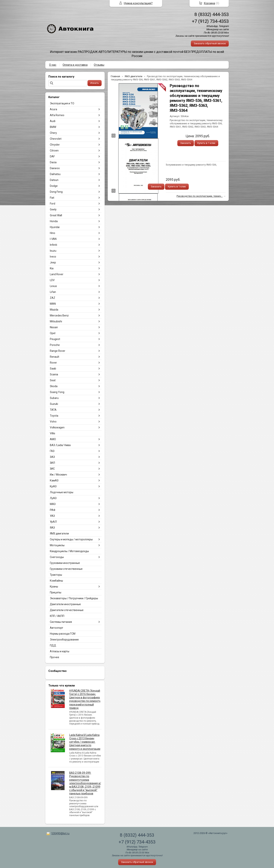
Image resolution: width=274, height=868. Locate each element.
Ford (53, 204)
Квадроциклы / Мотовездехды (69, 551)
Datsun (54, 180)
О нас (53, 65)
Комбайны (56, 581)
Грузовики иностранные (65, 563)
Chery (53, 133)
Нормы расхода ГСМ (63, 634)
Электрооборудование (64, 640)
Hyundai (55, 227)
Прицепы (56, 592)
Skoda (54, 386)
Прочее (55, 657)
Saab (53, 369)
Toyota (54, 416)
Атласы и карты (60, 651)
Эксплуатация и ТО (62, 103)
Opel (53, 333)
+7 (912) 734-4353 (210, 21)
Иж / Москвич (58, 475)
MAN (53, 304)
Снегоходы (57, 557)
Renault (55, 357)
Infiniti (53, 245)
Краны (54, 587)
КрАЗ (53, 486)
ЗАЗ (52, 457)
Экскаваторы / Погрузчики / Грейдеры (74, 598)
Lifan (53, 292)
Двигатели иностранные (65, 604)
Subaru (54, 398)
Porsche (55, 345)
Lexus (53, 286)
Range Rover (58, 351)
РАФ (53, 510)
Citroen (54, 151)
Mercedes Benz (59, 315)
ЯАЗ (52, 528)
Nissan (54, 327)
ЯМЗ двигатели (59, 533)
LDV (52, 280)
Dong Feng (56, 192)
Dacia (53, 162)
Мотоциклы (57, 545)
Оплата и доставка (75, 65)
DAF (52, 156)
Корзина (209, 3)
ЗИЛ (52, 463)
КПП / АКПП (57, 616)
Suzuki (54, 404)
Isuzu (53, 251)
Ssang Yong (57, 392)
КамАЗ (54, 480)
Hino (53, 233)
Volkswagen (57, 427)
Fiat (52, 198)
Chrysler (55, 145)
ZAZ (53, 298)
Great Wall (56, 215)
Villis (53, 433)
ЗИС (52, 469)
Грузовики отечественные (66, 569)
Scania (54, 374)
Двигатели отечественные (67, 610)
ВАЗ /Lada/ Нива (60, 445)
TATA (53, 410)
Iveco (53, 257)
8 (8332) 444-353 (212, 14)
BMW (53, 127)
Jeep (53, 262)
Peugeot (55, 339)
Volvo (53, 422)
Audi (53, 121)
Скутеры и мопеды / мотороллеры (71, 539)
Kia (52, 268)
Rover (53, 363)
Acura (53, 109)
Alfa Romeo (57, 115)
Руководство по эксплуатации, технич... (200, 196)
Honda (54, 221)
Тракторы (56, 575)
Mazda (54, 310)
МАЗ (53, 504)
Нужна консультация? (138, 3)
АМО (53, 439)
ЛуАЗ (53, 498)
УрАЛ (53, 522)
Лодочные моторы (62, 492)
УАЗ (52, 516)
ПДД (53, 645)
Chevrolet (56, 139)
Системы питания (61, 622)
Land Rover (57, 274)
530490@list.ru (60, 833)
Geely (53, 209)
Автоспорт (57, 628)
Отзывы (99, 65)
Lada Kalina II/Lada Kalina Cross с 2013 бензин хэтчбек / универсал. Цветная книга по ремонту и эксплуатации (85, 742)
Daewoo (55, 168)
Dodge (54, 186)
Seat (53, 380)
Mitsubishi (56, 321)
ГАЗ (52, 451)
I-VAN (53, 239)
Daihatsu (55, 174)
